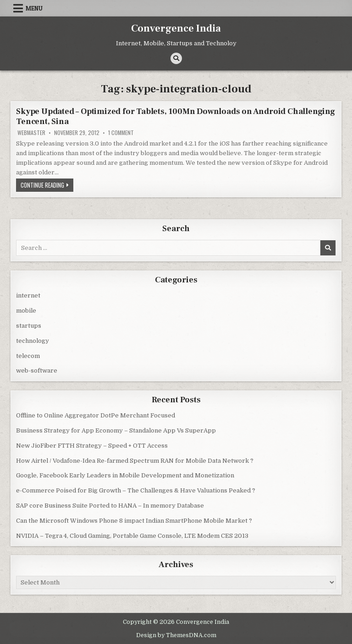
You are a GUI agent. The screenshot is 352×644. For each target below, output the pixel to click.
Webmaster (31, 133)
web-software (37, 371)
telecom (28, 356)
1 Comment (121, 133)
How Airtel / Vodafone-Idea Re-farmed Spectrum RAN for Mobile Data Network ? (135, 461)
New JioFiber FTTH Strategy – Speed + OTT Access (92, 446)
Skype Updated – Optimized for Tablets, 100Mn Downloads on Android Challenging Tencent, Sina (176, 116)
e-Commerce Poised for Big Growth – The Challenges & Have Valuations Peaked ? (136, 490)
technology (33, 341)
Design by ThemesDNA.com (176, 635)
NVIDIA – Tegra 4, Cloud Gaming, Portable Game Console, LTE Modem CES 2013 (132, 536)
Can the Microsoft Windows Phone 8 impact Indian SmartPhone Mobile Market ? (134, 521)
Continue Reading (47, 186)
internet (28, 295)
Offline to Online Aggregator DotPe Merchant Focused (96, 415)
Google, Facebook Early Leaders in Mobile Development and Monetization (125, 475)
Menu (34, 8)
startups (29, 326)
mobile (26, 311)
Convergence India (176, 28)
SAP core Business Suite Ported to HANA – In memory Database (110, 506)
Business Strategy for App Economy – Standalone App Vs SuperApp (116, 430)
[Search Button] (176, 58)
